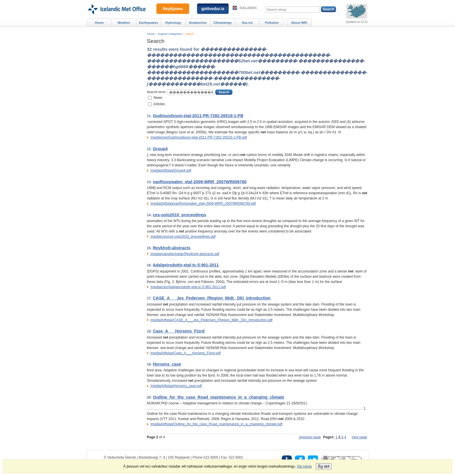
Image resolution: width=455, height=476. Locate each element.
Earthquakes (149, 23)
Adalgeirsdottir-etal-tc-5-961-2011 (186, 265)
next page (359, 437)
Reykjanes (173, 9)
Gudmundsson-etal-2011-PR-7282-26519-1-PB (198, 116)
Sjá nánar (304, 466)
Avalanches (198, 23)
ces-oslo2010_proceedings (180, 215)
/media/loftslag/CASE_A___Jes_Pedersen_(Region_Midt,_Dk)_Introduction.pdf (211, 320)
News (158, 97)
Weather (124, 23)
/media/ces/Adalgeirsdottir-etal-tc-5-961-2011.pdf (188, 287)
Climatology (222, 23)
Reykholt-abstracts (172, 248)
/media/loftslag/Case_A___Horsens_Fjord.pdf (185, 353)
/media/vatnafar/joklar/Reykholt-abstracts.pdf (185, 254)
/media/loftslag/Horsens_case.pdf (176, 386)
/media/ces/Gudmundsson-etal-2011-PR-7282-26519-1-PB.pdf (199, 137)
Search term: (157, 92)
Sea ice (247, 23)
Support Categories (170, 34)
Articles (159, 104)
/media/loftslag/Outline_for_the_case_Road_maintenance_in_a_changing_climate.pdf (216, 424)
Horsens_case (167, 364)
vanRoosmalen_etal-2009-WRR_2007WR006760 (200, 182)
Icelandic (248, 8)
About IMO (299, 23)
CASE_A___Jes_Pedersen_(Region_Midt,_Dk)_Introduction (212, 298)
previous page (310, 437)
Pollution (272, 23)
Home (151, 34)
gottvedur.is (213, 9)
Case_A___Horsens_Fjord (179, 331)
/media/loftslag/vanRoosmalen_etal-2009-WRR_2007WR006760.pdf (203, 204)
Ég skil (324, 466)
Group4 (160, 149)
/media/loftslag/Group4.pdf (171, 170)
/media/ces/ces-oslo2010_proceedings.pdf (183, 237)
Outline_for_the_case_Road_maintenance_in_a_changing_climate (219, 397)
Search (189, 34)
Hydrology (173, 23)
